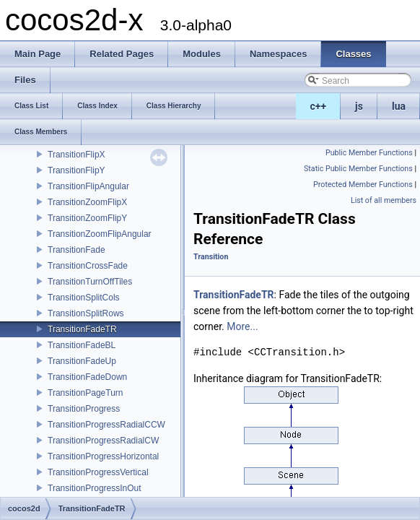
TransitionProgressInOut (95, 488)
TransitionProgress (84, 409)
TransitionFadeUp (82, 361)
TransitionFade (76, 250)
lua (399, 106)
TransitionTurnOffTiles (90, 282)
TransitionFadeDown (87, 377)
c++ (319, 106)
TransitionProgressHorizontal (103, 456)
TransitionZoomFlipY (87, 218)
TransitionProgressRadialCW (103, 441)
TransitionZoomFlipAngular (100, 234)
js (359, 106)
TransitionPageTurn (86, 393)
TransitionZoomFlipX (87, 202)
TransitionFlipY (76, 170)
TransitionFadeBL (82, 345)
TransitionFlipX (76, 155)
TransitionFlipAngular (88, 186)
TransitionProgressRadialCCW (106, 425)
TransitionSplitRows (86, 313)
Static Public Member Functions (358, 169)
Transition (211, 257)
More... (242, 326)
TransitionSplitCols (84, 298)
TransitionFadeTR (82, 329)
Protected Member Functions (363, 185)
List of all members (384, 200)
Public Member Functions (369, 153)
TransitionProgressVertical (98, 472)
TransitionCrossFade (88, 266)
